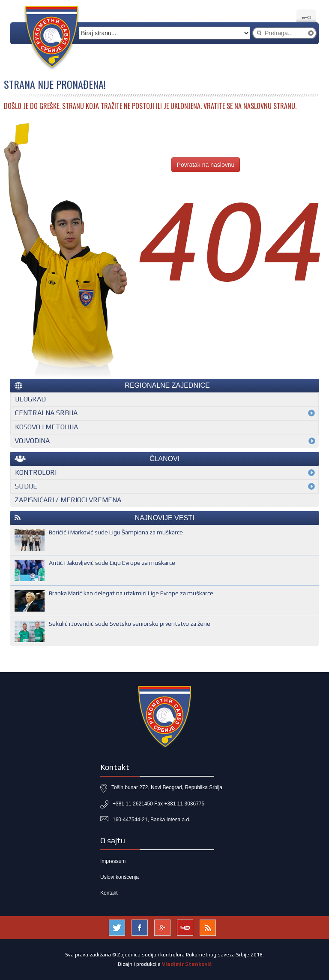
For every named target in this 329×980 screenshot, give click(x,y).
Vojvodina (32, 441)
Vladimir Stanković (187, 964)
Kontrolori (36, 472)
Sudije (26, 486)
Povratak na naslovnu (206, 165)
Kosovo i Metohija (46, 427)
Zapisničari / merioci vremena (68, 500)
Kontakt (109, 893)
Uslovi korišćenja (120, 877)
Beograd (30, 399)
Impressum (113, 861)
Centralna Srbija (46, 413)
